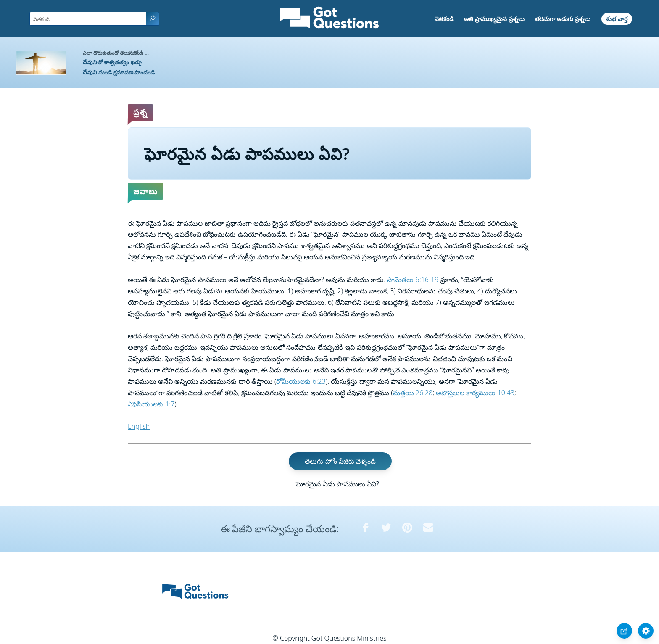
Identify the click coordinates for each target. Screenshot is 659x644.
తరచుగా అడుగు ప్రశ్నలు (563, 19)
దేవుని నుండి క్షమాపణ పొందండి (119, 72)
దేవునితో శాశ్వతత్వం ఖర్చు (113, 62)
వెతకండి (444, 19)
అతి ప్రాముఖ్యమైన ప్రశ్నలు (494, 19)
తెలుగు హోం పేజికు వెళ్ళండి (340, 461)
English (139, 426)
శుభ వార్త (617, 19)
